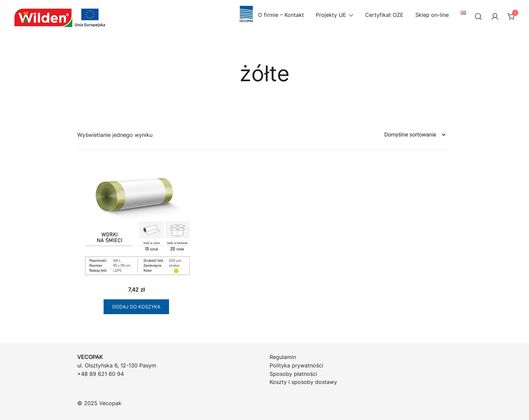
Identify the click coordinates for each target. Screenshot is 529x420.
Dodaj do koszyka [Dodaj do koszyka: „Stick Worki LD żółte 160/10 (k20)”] (136, 307)
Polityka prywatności (296, 365)
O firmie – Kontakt (271, 15)
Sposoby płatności (293, 374)
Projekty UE (331, 15)
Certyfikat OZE (384, 15)
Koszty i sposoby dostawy (303, 382)
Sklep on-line (432, 15)
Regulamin (283, 357)
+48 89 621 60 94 (101, 374)
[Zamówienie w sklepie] (415, 135)
